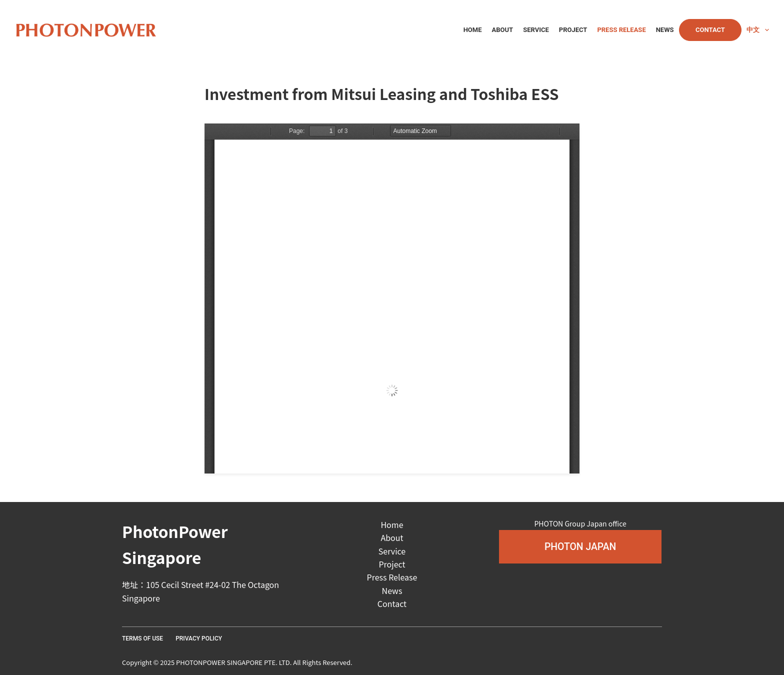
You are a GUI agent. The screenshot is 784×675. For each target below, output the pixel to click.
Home (473, 30)
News (665, 30)
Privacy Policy (199, 638)
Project (573, 30)
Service (536, 30)
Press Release (621, 30)
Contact (710, 30)
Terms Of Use (142, 638)
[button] (580, 547)
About (503, 30)
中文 (758, 30)
